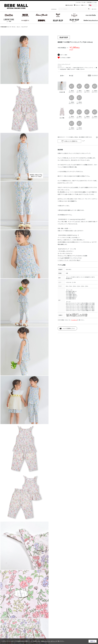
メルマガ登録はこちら (69, 328)
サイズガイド (74, 320)
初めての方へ (94, 9)
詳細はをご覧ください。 (53, 641)
